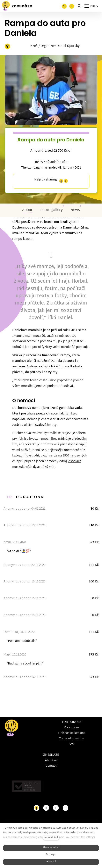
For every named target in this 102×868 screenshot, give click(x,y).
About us (51, 760)
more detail (51, 838)
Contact (51, 766)
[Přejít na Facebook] (37, 808)
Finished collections (72, 733)
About (27, 210)
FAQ (72, 744)
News (75, 210)
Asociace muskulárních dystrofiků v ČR (47, 465)
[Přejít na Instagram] (46, 808)
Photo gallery (51, 210)
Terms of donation (72, 739)
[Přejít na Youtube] (56, 808)
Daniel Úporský (68, 46)
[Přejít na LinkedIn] (66, 808)
